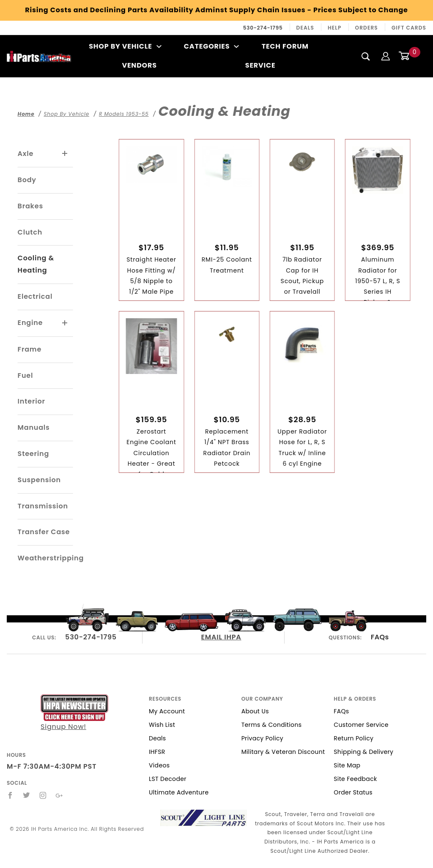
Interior (32, 401)
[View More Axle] (65, 154)
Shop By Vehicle (125, 46)
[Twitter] (27, 795)
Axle (26, 154)
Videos (159, 765)
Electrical (35, 296)
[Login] (386, 56)
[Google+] (59, 795)
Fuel (26, 375)
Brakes (30, 206)
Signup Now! (74, 713)
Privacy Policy (262, 738)
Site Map (347, 765)
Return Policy (354, 738)
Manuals (34, 427)
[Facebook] (10, 795)
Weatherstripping (51, 558)
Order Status (353, 792)
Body (27, 180)
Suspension (39, 480)
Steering (33, 454)
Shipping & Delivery (363, 752)
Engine (30, 323)
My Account (167, 711)
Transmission (43, 506)
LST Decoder (168, 779)
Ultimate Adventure (179, 792)
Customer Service (361, 725)
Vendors (139, 65)
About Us (255, 711)
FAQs (380, 637)
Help (335, 28)
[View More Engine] (65, 323)
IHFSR (157, 752)
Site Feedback (355, 779)
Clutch (30, 232)
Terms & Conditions (272, 725)
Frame (30, 349)
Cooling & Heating (36, 264)
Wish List (162, 725)
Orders (367, 28)
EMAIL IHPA (221, 637)
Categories (212, 46)
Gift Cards (409, 28)
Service (260, 65)
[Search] (366, 56)
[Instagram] (43, 795)
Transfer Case (44, 532)
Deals (305, 28)
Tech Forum (285, 46)
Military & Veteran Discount (283, 752)
